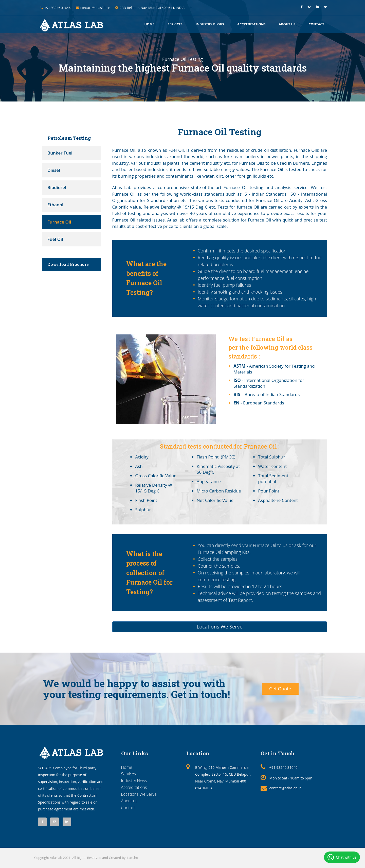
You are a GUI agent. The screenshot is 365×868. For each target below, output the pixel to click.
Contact (316, 24)
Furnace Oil (59, 222)
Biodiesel (57, 187)
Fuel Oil (55, 239)
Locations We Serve (220, 627)
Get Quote (280, 689)
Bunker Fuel (60, 153)
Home (150, 24)
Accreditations (251, 24)
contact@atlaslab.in (286, 788)
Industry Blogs (210, 24)
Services (175, 24)
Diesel (54, 170)
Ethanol (55, 205)
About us (287, 24)
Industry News (134, 781)
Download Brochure (68, 264)
